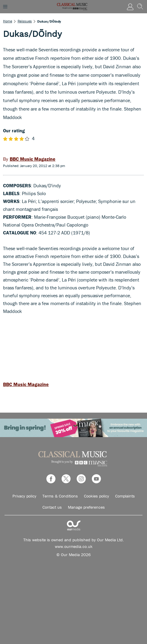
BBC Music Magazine (26, 384)
